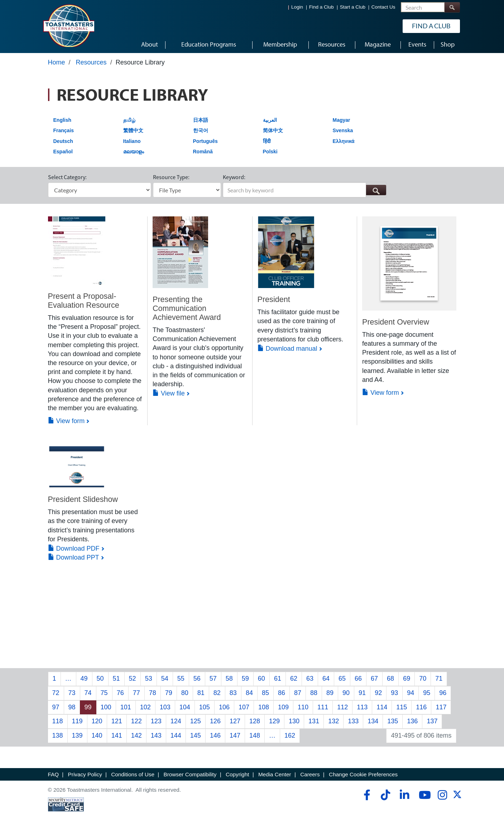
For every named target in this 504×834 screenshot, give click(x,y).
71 (439, 680)
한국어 (201, 131)
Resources (91, 63)
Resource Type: (171, 178)
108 (264, 708)
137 (432, 723)
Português (205, 142)
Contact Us (383, 7)
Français (64, 131)
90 (346, 694)
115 (402, 708)
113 (362, 708)
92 (378, 694)
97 (56, 708)
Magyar (342, 121)
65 (342, 680)
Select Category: (67, 178)
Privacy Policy (85, 775)
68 (390, 680)
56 (197, 680)
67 (374, 680)
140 (97, 737)
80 (185, 694)
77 (136, 694)
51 (116, 680)
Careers (310, 775)
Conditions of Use (133, 775)
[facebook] (366, 796)
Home (57, 63)
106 (224, 708)
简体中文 (273, 131)
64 (326, 680)
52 (133, 680)
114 (382, 708)
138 (58, 737)
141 (117, 737)
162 (290, 737)
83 (233, 694)
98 (72, 708)
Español (63, 153)
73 (72, 694)
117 (441, 708)
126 (215, 723)
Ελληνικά (344, 142)
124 (176, 723)
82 (217, 694)
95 (427, 694)
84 (249, 694)
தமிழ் (129, 121)
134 (373, 723)
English (63, 121)
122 (136, 723)
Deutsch (63, 142)
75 (104, 694)
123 (156, 723)
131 (314, 723)
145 (196, 737)
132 (333, 723)
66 (358, 680)
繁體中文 (133, 131)
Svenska (343, 131)
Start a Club (353, 7)
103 (165, 708)
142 (136, 737)
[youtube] (423, 796)
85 (265, 694)
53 (149, 680)
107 (244, 708)
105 (205, 708)
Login (297, 7)
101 (126, 708)
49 (84, 680)
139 (77, 737)
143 (156, 737)
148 (255, 737)
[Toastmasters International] (68, 26)
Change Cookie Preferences (363, 775)
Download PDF (74, 550)
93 (394, 694)
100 (106, 708)
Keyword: (234, 178)
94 (411, 694)
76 (120, 694)
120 (97, 723)
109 (283, 708)
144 (176, 737)
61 (278, 680)
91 (362, 694)
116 (421, 708)
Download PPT (74, 559)
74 (88, 694)
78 (153, 694)
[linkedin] (404, 796)
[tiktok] (385, 796)
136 (412, 723)
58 (229, 680)
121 (117, 723)
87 (298, 694)
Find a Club (321, 7)
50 (100, 680)
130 (294, 723)
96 (443, 694)
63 (310, 680)
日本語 (201, 121)
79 (169, 694)
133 (353, 723)
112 (342, 708)
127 (235, 723)
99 (88, 708)
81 (201, 694)
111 (323, 708)
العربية (270, 121)
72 (56, 694)
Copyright (237, 775)
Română (203, 153)
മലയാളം (134, 153)
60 (261, 680)
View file (169, 395)
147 (235, 737)
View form (66, 422)
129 (274, 723)
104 (185, 708)
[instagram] (442, 796)
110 (303, 708)
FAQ (54, 775)
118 (58, 723)
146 (215, 737)
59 (245, 680)
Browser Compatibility (190, 775)
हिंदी (267, 142)
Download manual (287, 350)
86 (282, 694)
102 (145, 708)
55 (181, 680)
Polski (270, 153)
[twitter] (457, 798)
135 (393, 723)
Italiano (132, 142)
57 (213, 680)
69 (407, 680)
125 (196, 723)
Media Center (275, 775)
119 (77, 723)
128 (255, 723)
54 (165, 680)
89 (330, 694)
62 (294, 680)
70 (423, 680)
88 (314, 694)
